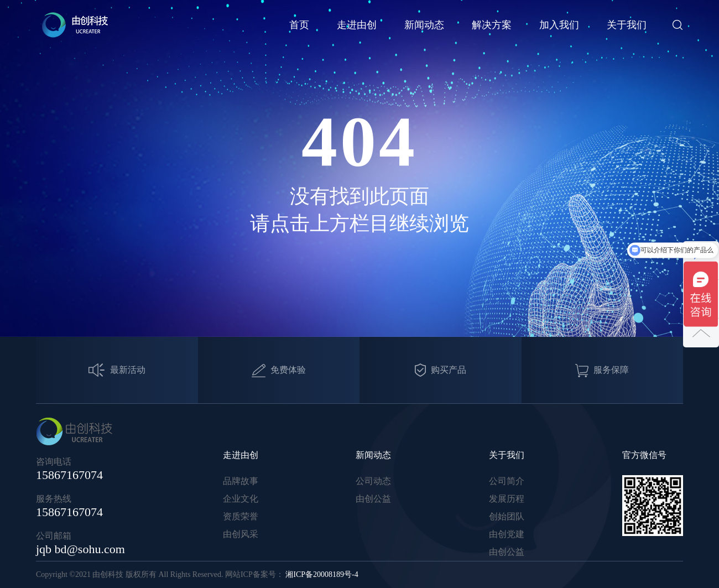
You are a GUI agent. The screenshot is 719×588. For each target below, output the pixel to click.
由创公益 (373, 499)
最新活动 (117, 370)
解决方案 (492, 25)
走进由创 (357, 25)
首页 (299, 25)
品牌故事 (241, 481)
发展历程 (507, 499)
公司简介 (507, 481)
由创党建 (507, 534)
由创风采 (241, 534)
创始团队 (507, 516)
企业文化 (241, 499)
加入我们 (559, 25)
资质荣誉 (241, 516)
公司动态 (373, 481)
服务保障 (602, 371)
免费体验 (279, 371)
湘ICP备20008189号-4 (322, 574)
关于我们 (627, 25)
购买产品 (441, 370)
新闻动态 (424, 25)
